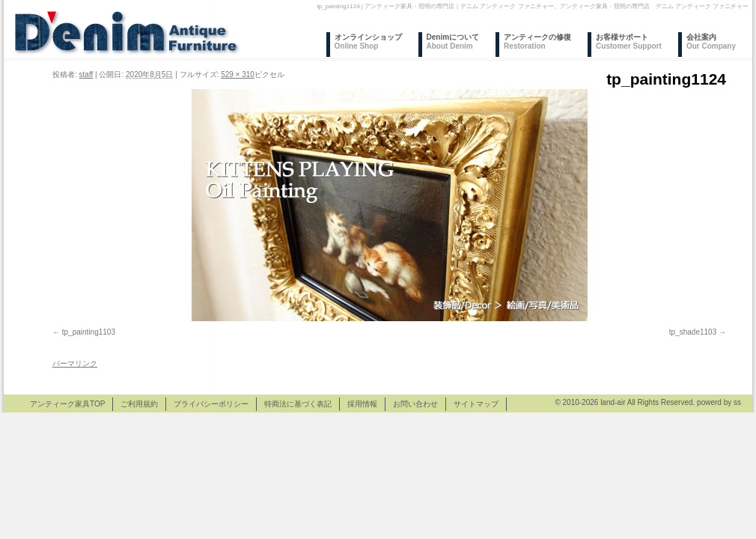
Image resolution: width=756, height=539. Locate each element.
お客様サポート (629, 42)
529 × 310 (238, 74)
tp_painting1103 (89, 332)
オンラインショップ (368, 42)
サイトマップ (476, 404)
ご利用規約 (139, 404)
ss (737, 402)
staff (86, 74)
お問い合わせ (415, 404)
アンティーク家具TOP (67, 404)
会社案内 (711, 42)
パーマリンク (75, 363)
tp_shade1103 (693, 332)
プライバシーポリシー (211, 404)
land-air (613, 402)
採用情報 (362, 404)
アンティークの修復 (537, 42)
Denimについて (453, 42)
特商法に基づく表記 (298, 404)
